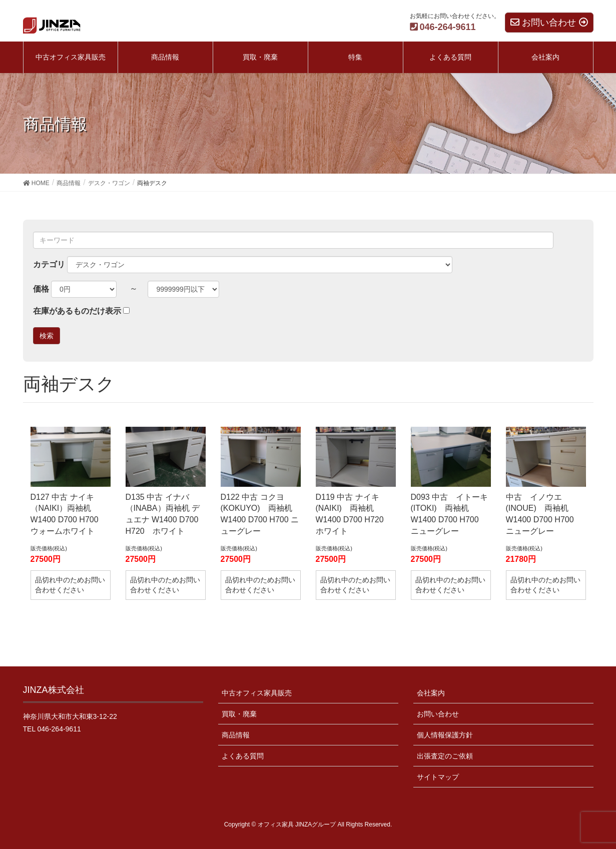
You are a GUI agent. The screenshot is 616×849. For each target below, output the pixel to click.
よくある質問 (243, 756)
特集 (355, 57)
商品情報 (236, 735)
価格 (41, 289)
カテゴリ (49, 264)
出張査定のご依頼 (445, 756)
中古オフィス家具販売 (257, 693)
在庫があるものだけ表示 (77, 311)
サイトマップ (438, 777)
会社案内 (431, 693)
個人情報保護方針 (445, 735)
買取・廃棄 (239, 714)
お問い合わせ (438, 714)
